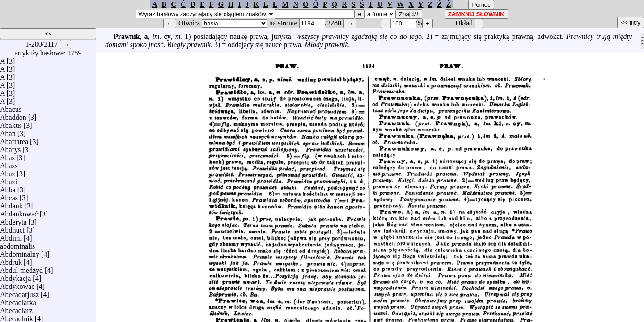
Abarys (10, 147)
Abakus (11, 123)
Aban (8, 131)
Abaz (8, 172)
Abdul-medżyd (21, 268)
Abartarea (14, 139)
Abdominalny (20, 252)
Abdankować (19, 212)
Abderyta (13, 220)
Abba (8, 188)
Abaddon (13, 115)
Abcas (9, 196)
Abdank (11, 204)
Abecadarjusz (19, 292)
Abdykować (17, 284)
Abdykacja (15, 276)
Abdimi (11, 236)
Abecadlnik (17, 316)
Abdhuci (12, 228)
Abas (7, 155)
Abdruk (11, 260)
